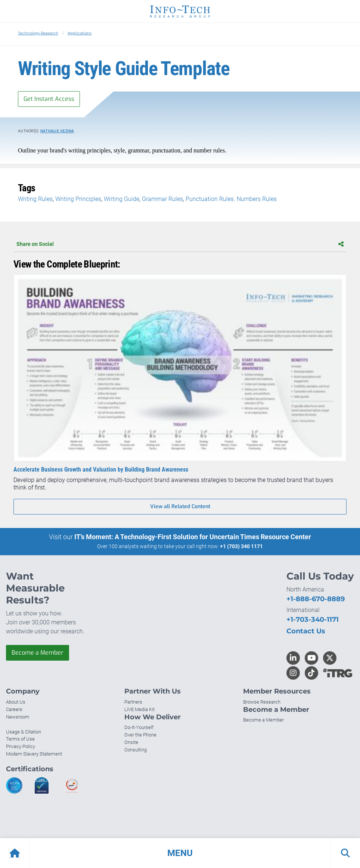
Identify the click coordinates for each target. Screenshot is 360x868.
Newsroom (18, 717)
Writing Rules (35, 199)
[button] (180, 853)
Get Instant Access (49, 99)
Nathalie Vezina (57, 131)
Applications (80, 33)
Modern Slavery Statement (34, 754)
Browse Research (262, 702)
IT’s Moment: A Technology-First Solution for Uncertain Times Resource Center (193, 537)
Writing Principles (78, 199)
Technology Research (38, 33)
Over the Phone (140, 735)
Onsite (131, 742)
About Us (16, 702)
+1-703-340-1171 (313, 620)
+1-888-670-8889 (316, 599)
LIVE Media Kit (139, 709)
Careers (14, 709)
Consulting (136, 750)
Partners (133, 702)
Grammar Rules (162, 199)
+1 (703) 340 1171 (241, 546)
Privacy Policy (21, 746)
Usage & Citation (24, 732)
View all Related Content (180, 506)
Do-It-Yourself (139, 727)
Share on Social (180, 244)
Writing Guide (122, 199)
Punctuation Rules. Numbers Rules (231, 199)
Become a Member (38, 653)
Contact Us (306, 631)
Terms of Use (20, 739)
